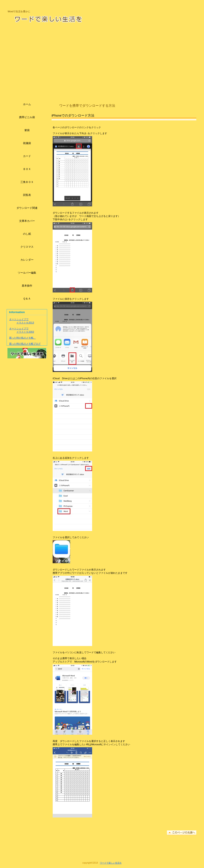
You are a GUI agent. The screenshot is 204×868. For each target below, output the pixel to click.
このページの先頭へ (182, 833)
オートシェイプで (19, 319)
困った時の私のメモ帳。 (22, 338)
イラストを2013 (25, 323)
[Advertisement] (102, 61)
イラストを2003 (25, 332)
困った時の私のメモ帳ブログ (25, 344)
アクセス (27, 353)
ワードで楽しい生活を (63, 19)
